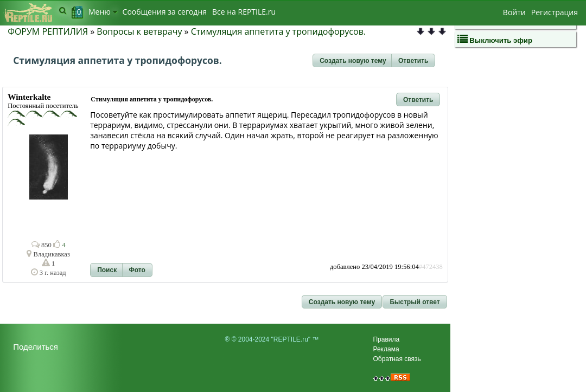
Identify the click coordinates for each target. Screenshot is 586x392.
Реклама (386, 349)
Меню (103, 12)
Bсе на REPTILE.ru (244, 12)
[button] (353, 61)
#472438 (431, 267)
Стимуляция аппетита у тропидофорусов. (278, 31)
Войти (514, 12)
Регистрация (555, 12)
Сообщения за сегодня (165, 12)
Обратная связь (397, 359)
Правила (386, 339)
